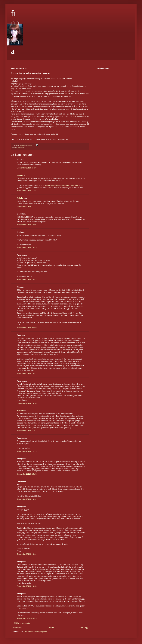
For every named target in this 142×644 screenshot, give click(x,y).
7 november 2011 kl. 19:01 (27, 554)
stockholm (22, 148)
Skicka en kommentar (22, 623)
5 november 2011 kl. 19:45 (27, 280)
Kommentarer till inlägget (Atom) (35, 632)
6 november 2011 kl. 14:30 (27, 403)
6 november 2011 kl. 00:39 (27, 328)
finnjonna (15, 32)
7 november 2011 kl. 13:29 (27, 451)
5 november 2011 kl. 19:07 (27, 225)
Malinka (20, 175)
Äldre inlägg (84, 628)
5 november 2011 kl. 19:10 (27, 248)
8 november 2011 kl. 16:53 (27, 586)
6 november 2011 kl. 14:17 (27, 374)
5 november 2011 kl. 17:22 (27, 207)
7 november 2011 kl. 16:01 (27, 499)
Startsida (51, 628)
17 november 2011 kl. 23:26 (27, 618)
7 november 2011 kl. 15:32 (27, 474)
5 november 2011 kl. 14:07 (27, 168)
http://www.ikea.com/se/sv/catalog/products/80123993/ (64, 185)
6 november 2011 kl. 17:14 (27, 431)
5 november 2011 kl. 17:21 (27, 191)
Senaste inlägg (17, 628)
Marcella (20, 411)
